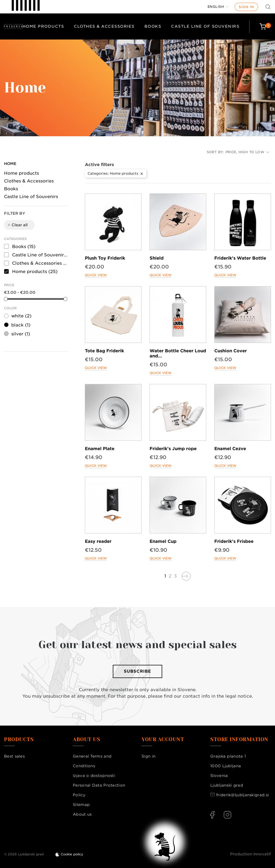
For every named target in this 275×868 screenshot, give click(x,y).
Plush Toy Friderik (105, 258)
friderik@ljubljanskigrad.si (243, 795)
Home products (43, 26)
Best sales (14, 756)
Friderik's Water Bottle (240, 258)
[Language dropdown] (218, 7)
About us (82, 814)
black (21, 325)
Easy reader (98, 541)
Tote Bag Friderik (104, 351)
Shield (157, 258)
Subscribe (137, 671)
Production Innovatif (251, 854)
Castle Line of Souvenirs (205, 26)
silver (21, 334)
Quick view (96, 275)
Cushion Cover (231, 351)
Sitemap (81, 805)
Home (10, 164)
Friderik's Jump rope (173, 449)
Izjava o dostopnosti (94, 776)
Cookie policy (72, 854)
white (21, 316)
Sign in (246, 7)
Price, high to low (247, 152)
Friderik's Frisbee (234, 541)
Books (153, 26)
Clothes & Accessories (104, 26)
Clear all (17, 225)
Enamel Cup (163, 541)
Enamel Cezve (230, 449)
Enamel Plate (100, 449)
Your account (163, 740)
